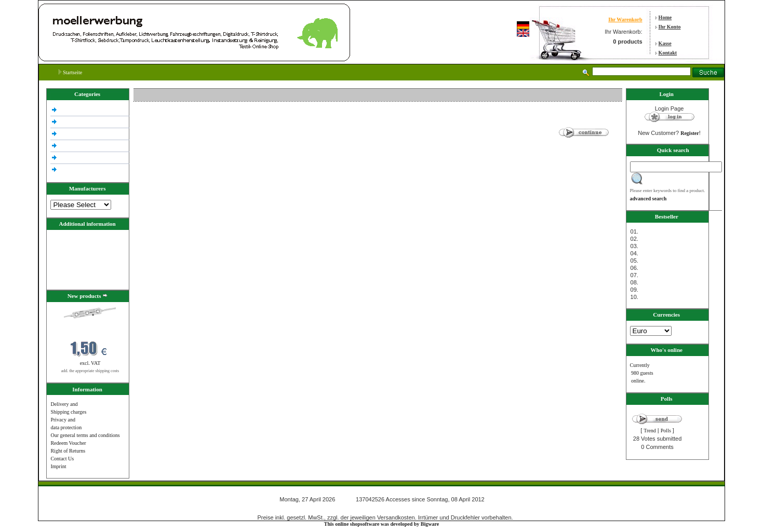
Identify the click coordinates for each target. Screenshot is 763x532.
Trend (650, 431)
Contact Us (62, 459)
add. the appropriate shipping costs (90, 371)
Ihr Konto (670, 27)
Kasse (665, 43)
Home (665, 17)
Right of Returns (68, 451)
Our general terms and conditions (85, 435)
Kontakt (668, 53)
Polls (666, 431)
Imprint (58, 466)
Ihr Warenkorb (625, 19)
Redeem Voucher (68, 443)
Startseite (70, 72)
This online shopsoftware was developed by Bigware (381, 524)
